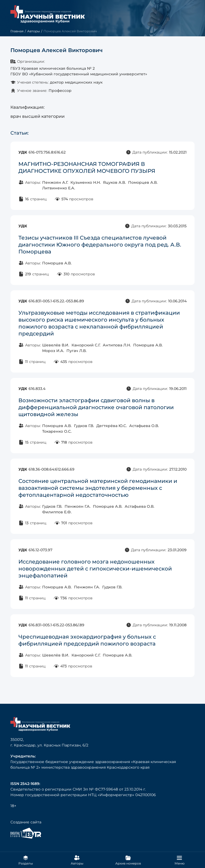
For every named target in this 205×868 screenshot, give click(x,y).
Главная (17, 31)
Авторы (33, 31)
